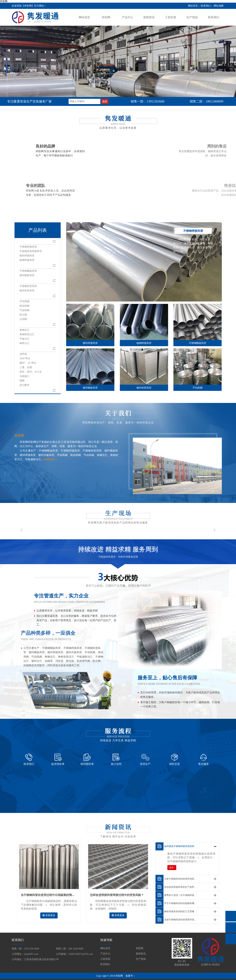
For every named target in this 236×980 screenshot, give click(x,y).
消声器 (23, 355)
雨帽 (22, 382)
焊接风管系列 (28, 241)
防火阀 (23, 315)
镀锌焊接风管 (27, 256)
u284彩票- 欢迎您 (90, 978)
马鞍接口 (24, 377)
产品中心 (127, 17)
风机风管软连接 (29, 391)
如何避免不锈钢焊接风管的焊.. (185, 835)
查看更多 (49, 905)
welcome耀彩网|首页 (127, 978)
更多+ (172, 857)
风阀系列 (25, 296)
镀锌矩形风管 (27, 291)
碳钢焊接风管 (27, 260)
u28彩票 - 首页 (179, 978)
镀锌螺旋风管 (27, 276)
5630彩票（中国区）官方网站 (155, 978)
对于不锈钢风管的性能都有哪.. (185, 893)
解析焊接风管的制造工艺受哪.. (185, 901)
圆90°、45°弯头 (28, 364)
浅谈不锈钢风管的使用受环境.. (185, 909)
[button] (13, 532)
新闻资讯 (149, 17)
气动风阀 (24, 311)
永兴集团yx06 (108, 978)
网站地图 (219, 6)
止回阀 (23, 320)
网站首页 (193, 6)
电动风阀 (24, 307)
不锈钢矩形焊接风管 (31, 251)
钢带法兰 (24, 344)
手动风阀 (24, 302)
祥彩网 (4, 1)
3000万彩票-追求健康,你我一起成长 (19, 978)
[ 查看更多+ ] (51, 460)
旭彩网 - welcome (71, 978)
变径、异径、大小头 (31, 373)
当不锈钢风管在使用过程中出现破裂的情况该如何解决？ (56, 885)
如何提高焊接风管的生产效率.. (185, 876)
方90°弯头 (25, 360)
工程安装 (171, 17)
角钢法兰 (24, 331)
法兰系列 (25, 325)
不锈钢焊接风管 (28, 247)
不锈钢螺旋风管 (28, 271)
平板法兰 (24, 340)
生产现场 (192, 17)
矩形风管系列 (28, 281)
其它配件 (24, 386)
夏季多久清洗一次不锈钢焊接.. (185, 884)
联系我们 (206, 6)
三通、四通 (26, 368)
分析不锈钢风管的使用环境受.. (185, 868)
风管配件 (25, 349)
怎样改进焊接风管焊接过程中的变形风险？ (117, 885)
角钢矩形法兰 (27, 335)
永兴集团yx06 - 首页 (50, 978)
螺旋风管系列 (28, 266)
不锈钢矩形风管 (28, 287)
